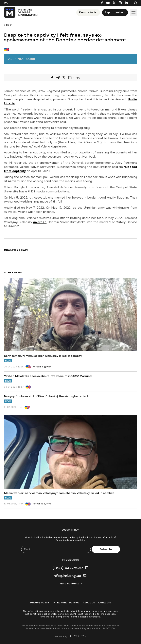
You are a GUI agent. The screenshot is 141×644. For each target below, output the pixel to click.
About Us (89, 603)
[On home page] (21, 12)
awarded (40, 222)
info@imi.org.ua (67, 576)
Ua (6, 3)
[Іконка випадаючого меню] (133, 12)
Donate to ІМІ (88, 12)
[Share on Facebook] (52, 78)
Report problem (115, 12)
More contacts (69, 584)
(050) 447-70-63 (68, 568)
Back (9, 25)
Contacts (105, 603)
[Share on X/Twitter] (64, 78)
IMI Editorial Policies (66, 603)
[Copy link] (79, 78)
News (8, 361)
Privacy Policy (40, 603)
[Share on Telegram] (58, 78)
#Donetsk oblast (16, 250)
